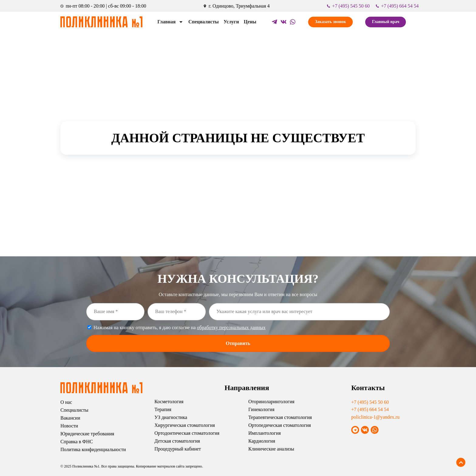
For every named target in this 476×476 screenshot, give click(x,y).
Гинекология (261, 409)
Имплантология (265, 433)
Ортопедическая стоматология (280, 425)
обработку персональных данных (231, 327)
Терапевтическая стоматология (280, 417)
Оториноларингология (271, 402)
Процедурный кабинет (178, 449)
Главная (171, 22)
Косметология (169, 402)
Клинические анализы (271, 449)
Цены (250, 22)
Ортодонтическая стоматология (187, 433)
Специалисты (203, 22)
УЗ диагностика (171, 417)
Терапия (163, 409)
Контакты (368, 388)
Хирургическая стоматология (185, 425)
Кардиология (262, 441)
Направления (247, 388)
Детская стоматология (177, 441)
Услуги (231, 22)
